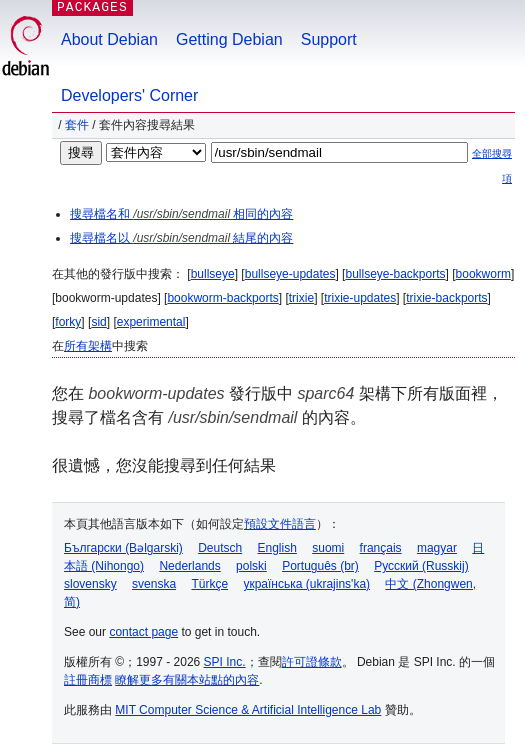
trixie (301, 298)
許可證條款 (312, 662)
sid (98, 322)
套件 (77, 125)
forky (68, 322)
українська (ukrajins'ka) (306, 584)
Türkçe (209, 584)
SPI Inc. (225, 662)
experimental (151, 322)
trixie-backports (446, 298)
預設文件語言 (280, 524)
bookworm (483, 274)
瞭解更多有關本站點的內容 (187, 680)
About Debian (109, 39)
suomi (328, 548)
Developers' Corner (129, 95)
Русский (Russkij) (421, 566)
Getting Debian (229, 39)
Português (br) (320, 566)
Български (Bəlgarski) (123, 548)
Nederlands (189, 566)
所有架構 (88, 346)
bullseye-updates (290, 274)
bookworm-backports (222, 298)
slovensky (90, 584)
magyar (437, 548)
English (277, 548)
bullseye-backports (395, 274)
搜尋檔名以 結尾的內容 (181, 238)
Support (329, 39)
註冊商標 (88, 680)
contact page (143, 632)
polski (251, 566)
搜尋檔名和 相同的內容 (181, 214)
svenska (154, 584)
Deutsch (220, 548)
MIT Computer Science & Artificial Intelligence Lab (248, 710)
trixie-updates (360, 298)
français (381, 548)
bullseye (213, 274)
